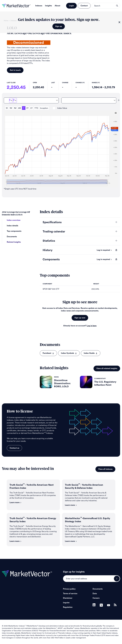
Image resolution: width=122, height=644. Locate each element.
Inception (44, 108)
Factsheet (48, 353)
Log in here (92, 326)
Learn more (15, 502)
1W (11, 108)
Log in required (104, 250)
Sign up (59, 26)
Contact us (14, 448)
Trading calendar (54, 232)
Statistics (49, 241)
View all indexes (105, 469)
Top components (14, 231)
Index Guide (91, 353)
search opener (117, 6)
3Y (27, 108)
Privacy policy (69, 589)
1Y (24, 108)
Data (95, 594)
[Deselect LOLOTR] (16, 100)
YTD (36, 108)
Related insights (14, 242)
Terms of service (70, 594)
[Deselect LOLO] (12, 100)
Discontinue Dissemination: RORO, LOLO (62, 383)
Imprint (66, 603)
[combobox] (31, 100)
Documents (12, 237)
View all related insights (107, 368)
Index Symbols (69, 353)
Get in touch (15, 70)
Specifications (52, 222)
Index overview (14, 220)
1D (7, 108)
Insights (48, 6)
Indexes (39, 6)
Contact (84, 6)
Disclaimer (68, 598)
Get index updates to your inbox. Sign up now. (59, 20)
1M (15, 108)
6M (20, 108)
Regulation (68, 607)
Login (71, 6)
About (57, 6)
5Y (32, 108)
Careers (96, 598)
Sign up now (80, 318)
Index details (12, 226)
